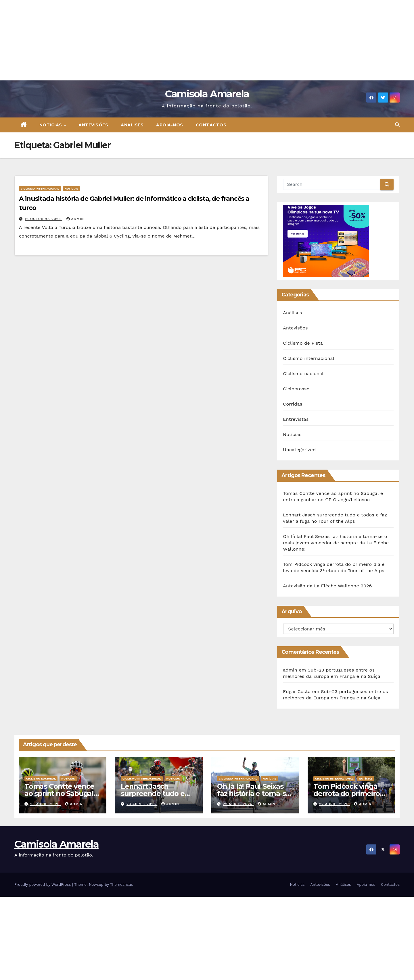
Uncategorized (299, 450)
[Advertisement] (172, 40)
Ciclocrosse (296, 389)
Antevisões (93, 125)
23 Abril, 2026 (46, 804)
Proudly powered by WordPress (43, 884)
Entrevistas (296, 419)
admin (75, 219)
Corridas (293, 404)
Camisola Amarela (207, 94)
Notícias (51, 125)
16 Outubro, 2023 (44, 219)
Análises (132, 125)
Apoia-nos (170, 125)
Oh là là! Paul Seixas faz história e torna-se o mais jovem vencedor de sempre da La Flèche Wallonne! (336, 543)
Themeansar (121, 884)
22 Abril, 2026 (238, 804)
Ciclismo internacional (40, 189)
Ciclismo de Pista (303, 343)
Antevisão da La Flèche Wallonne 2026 (327, 586)
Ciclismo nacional (303, 374)
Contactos (211, 125)
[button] (397, 125)
